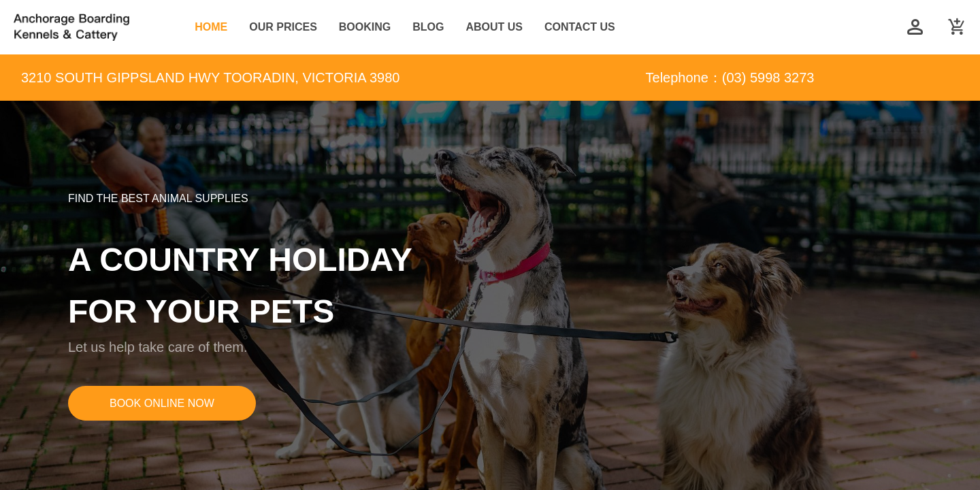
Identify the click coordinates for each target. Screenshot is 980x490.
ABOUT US (494, 27)
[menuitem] (211, 28)
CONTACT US (580, 27)
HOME (211, 27)
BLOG (428, 27)
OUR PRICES (283, 27)
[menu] (534, 27)
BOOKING (365, 27)
